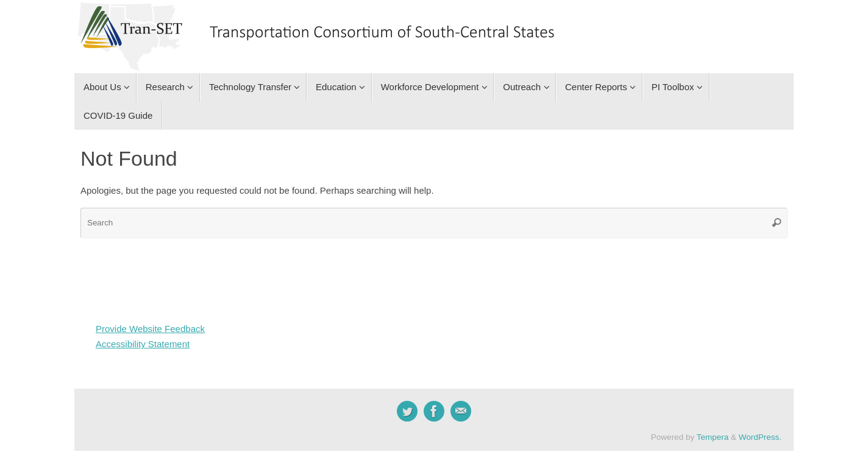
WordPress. (760, 437)
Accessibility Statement (143, 344)
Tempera (713, 437)
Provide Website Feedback (150, 329)
